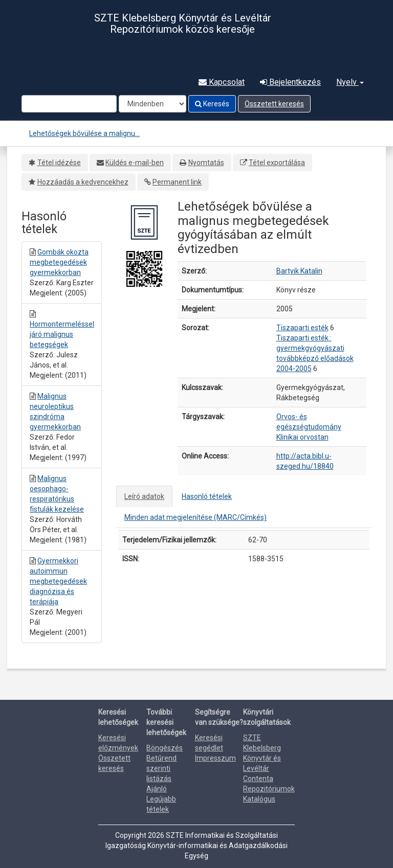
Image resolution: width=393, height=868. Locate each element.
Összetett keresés (274, 104)
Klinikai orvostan (302, 437)
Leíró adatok (144, 496)
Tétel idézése (59, 163)
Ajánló (157, 789)
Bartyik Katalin (299, 271)
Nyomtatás (206, 163)
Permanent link (177, 182)
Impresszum (215, 758)
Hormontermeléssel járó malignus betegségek (62, 334)
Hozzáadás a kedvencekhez (83, 182)
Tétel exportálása (277, 163)
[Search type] (152, 104)
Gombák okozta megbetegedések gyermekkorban (59, 262)
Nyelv (350, 82)
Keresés (212, 104)
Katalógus (259, 799)
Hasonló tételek (207, 496)
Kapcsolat (222, 82)
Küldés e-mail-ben (135, 163)
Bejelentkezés (290, 82)
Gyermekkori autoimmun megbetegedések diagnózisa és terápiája (58, 581)
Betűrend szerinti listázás (161, 768)
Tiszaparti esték (302, 328)
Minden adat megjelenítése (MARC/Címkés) (195, 517)
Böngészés (165, 748)
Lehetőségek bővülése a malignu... (84, 133)
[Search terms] (69, 104)
